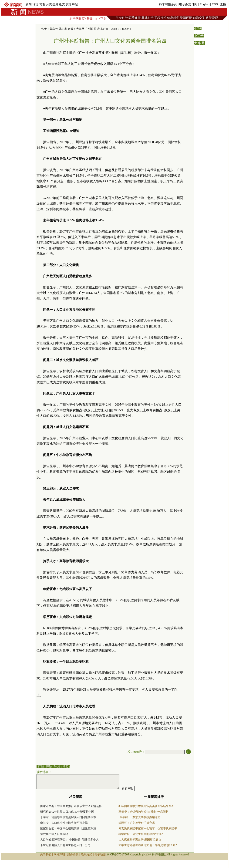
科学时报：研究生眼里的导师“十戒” (141, 834)
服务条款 (73, 854)
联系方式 (87, 854)
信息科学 (173, 18)
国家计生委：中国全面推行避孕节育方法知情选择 (71, 806)
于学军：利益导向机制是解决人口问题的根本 (68, 817)
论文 (62, 4)
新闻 (29, 4)
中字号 (199, 36)
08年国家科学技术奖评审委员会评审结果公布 (146, 806)
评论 (49, 767)
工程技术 (160, 18)
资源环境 (186, 18)
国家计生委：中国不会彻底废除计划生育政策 (68, 828)
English (204, 4)
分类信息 (52, 4)
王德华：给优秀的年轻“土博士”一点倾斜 (143, 812)
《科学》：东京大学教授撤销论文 (139, 817)
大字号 (199, 43)
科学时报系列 (168, 4)
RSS (215, 4)
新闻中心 (93, 19)
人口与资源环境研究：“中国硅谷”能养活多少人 (69, 840)
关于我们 (46, 854)
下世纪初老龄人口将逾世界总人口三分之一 (67, 845)
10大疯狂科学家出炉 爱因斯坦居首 (140, 840)
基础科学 (148, 18)
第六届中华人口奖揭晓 (54, 834)
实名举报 (72, 4)
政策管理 (212, 18)
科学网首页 (77, 19)
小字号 (198, 29)
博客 (42, 4)
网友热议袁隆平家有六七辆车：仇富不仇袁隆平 (148, 828)
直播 (223, 4)
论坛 (35, 4)
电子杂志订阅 (188, 4)
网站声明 (59, 854)
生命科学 (122, 18)
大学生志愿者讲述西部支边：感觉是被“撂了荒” (148, 845)
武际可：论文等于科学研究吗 (137, 823)
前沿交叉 (199, 18)
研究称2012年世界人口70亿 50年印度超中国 (67, 812)
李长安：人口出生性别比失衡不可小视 (64, 823)
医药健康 (135, 18)
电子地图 (100, 854)
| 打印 (40, 767)
